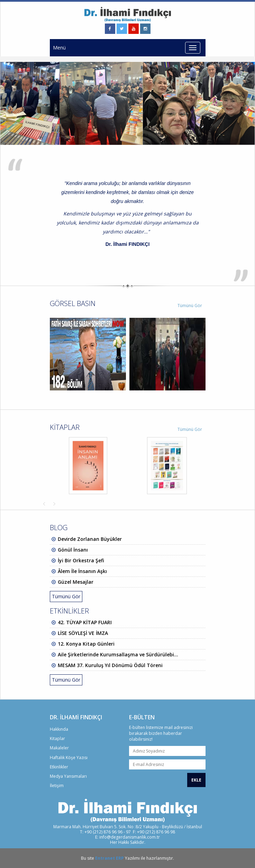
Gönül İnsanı (73, 550)
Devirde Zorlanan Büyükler (90, 539)
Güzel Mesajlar (76, 582)
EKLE (196, 780)
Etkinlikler (59, 767)
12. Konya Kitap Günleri (86, 644)
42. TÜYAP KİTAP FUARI (85, 622)
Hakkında (59, 729)
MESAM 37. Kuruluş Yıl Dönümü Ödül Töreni (110, 665)
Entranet (105, 858)
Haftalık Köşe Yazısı (69, 758)
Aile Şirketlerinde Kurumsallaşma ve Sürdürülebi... (118, 654)
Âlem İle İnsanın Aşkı (82, 571)
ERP (120, 858)
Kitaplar (57, 738)
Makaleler (59, 748)
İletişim (57, 786)
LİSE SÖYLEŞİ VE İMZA (83, 633)
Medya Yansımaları (68, 776)
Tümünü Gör (190, 306)
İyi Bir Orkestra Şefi (81, 560)
